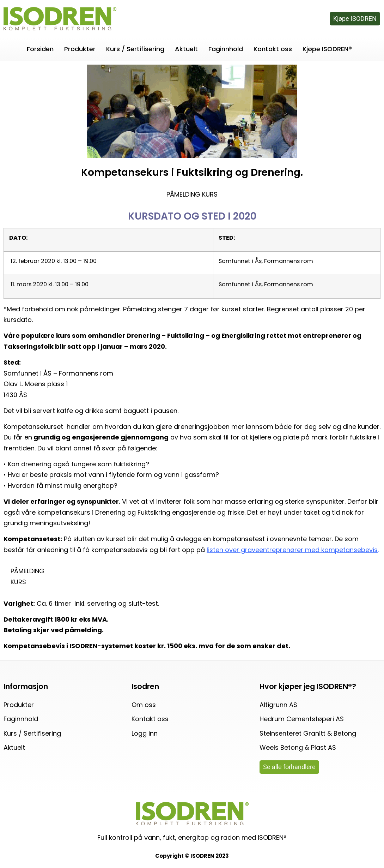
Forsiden (40, 49)
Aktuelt (186, 49)
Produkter (80, 49)
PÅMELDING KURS (192, 194)
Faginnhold (226, 49)
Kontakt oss (273, 49)
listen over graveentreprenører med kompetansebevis (292, 550)
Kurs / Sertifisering (135, 49)
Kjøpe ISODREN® (327, 49)
